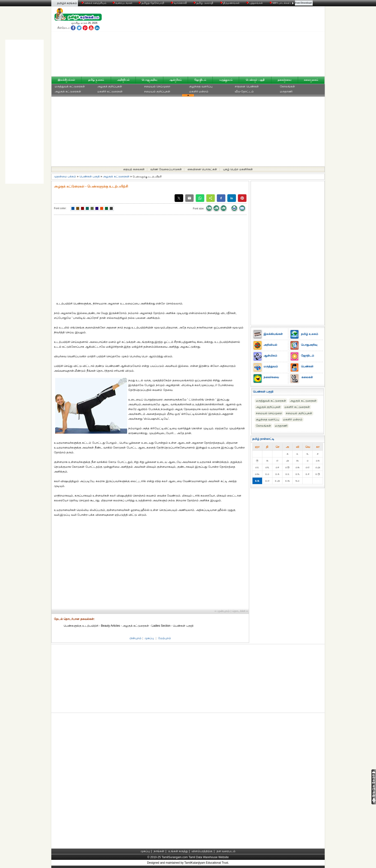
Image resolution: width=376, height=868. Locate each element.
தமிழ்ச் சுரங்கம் (67, 3)
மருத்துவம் (226, 80)
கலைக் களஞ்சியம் (94, 3)
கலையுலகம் (311, 80)
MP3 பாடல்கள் (280, 3)
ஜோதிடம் (200, 80)
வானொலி (179, 3)
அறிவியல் (123, 80)
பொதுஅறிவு (150, 80)
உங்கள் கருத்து (178, 851)
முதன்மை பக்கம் (65, 176)
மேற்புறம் (164, 638)
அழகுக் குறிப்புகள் (110, 86)
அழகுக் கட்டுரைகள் (68, 91)
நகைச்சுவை (285, 80)
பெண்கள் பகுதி (255, 80)
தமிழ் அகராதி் (204, 3)
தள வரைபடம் (226, 851)
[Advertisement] (234, 42)
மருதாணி (286, 91)
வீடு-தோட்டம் (244, 91)
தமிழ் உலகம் (96, 80)
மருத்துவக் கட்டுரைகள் (70, 86)
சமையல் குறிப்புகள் (157, 91)
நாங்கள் (159, 851)
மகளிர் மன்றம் (199, 91)
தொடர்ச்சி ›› (240, 611)
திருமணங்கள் (230, 3)
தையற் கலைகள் (134, 169)
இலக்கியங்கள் (66, 80)
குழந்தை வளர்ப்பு (201, 86)
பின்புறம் (135, 638)
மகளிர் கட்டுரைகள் (110, 91)
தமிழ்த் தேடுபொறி (151, 3)
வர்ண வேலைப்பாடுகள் (166, 169)
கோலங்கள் (287, 86)
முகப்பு (149, 638)
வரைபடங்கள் (122, 3)
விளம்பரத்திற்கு (202, 851)
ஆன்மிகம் (176, 80)
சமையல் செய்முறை (157, 86)
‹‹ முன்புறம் (222, 611)
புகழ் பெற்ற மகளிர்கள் (238, 169)
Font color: (60, 208)
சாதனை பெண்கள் (247, 86)
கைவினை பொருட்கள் (202, 169)
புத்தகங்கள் (255, 3)
